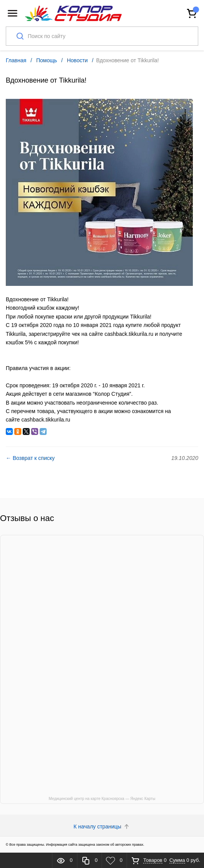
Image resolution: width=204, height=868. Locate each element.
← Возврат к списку (30, 458)
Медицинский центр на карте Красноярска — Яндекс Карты (102, 799)
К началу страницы (102, 827)
